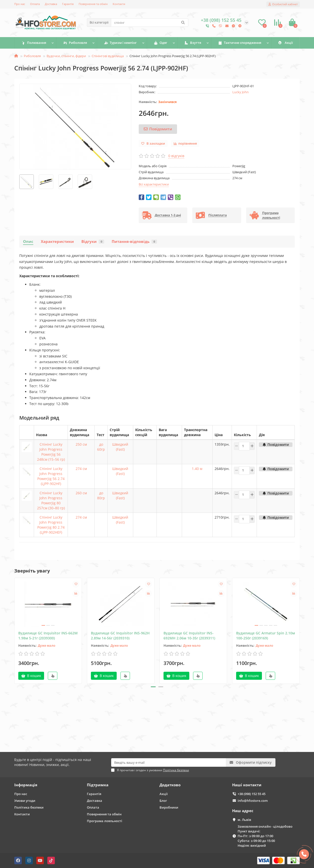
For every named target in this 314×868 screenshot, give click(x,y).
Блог (163, 801)
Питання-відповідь (134, 242)
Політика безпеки (29, 807)
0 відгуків (176, 156)
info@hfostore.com (253, 801)
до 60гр (101, 447)
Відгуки (93, 242)
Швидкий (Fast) (120, 447)
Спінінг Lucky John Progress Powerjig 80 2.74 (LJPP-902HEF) (51, 525)
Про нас (20, 4)
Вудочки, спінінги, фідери (66, 56)
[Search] (150, 23)
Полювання (34, 43)
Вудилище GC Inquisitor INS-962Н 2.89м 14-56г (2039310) (120, 636)
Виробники (169, 807)
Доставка (51, 4)
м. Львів (244, 820)
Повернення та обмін (93, 4)
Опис (28, 242)
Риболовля (75, 43)
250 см (81, 444)
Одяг (161, 43)
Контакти (119, 4)
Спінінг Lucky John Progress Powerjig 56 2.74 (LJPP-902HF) (51, 476)
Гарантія (68, 4)
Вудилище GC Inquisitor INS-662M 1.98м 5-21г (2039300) (48, 636)
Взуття (193, 43)
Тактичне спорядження (240, 43)
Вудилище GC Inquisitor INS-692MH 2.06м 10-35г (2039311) (189, 636)
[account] (283, 4)
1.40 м (197, 469)
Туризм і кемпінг (120, 43)
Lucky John (241, 92)
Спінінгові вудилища (108, 56)
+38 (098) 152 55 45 (252, 794)
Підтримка (98, 785)
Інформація (26, 785)
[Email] (169, 762)
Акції (285, 43)
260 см (81, 493)
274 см (81, 469)
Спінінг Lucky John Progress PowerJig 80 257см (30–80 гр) (51, 500)
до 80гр (101, 495)
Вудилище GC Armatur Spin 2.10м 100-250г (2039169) (266, 636)
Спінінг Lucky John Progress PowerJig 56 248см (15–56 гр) (51, 452)
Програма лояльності (105, 821)
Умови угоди (25, 801)
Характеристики (57, 242)
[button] (153, 687)
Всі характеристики (154, 184)
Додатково (170, 785)
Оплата (35, 4)
